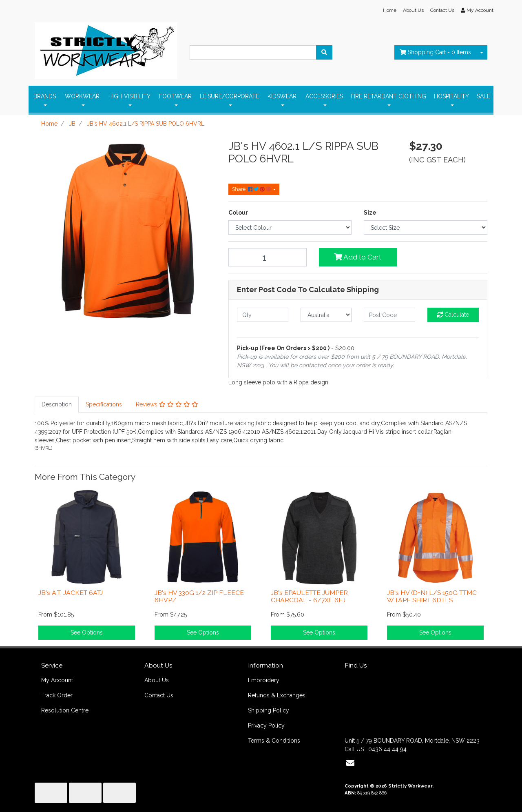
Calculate (453, 315)
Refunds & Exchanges (277, 695)
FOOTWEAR (175, 96)
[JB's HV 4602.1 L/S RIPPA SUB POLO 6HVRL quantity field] (268, 257)
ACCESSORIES (324, 96)
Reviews (167, 404)
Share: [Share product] (252, 189)
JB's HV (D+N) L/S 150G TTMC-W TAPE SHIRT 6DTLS (433, 597)
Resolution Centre (65, 710)
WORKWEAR (82, 96)
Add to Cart (358, 257)
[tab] (57, 405)
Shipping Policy (269, 710)
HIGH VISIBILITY (129, 96)
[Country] (326, 315)
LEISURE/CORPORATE (229, 96)
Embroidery (264, 680)
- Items (435, 52)
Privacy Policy (266, 725)
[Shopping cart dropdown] (482, 52)
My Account (57, 680)
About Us (413, 10)
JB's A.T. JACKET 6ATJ (71, 593)
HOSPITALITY (451, 96)
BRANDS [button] (45, 96)
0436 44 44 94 (387, 749)
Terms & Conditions (274, 741)
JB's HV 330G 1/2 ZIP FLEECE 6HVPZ (199, 597)
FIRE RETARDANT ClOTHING (388, 96)
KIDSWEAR (282, 96)
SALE (483, 96)
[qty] (263, 315)
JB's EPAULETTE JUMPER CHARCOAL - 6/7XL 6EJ (309, 597)
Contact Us (442, 10)
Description (57, 404)
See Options (87, 632)
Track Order (57, 695)
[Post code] (389, 315)
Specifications (104, 404)
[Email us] (350, 763)
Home (390, 10)
